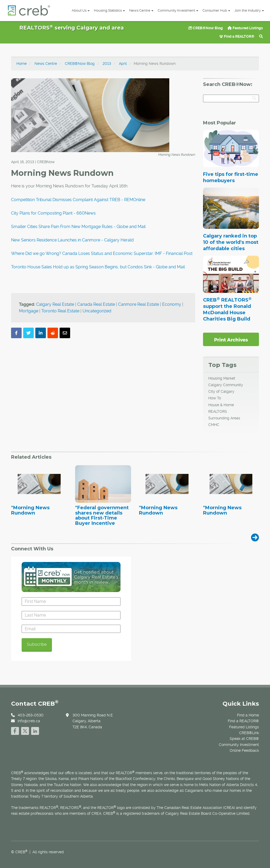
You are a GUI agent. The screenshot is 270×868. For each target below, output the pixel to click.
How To (215, 398)
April (123, 64)
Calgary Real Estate (55, 304)
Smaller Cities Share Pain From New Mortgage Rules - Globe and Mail (78, 227)
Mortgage (29, 311)
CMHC (214, 425)
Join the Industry (249, 10)
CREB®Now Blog (206, 28)
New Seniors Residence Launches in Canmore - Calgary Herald (72, 240)
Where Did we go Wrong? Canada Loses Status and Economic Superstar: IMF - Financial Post (102, 253)
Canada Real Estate (96, 304)
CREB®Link (249, 733)
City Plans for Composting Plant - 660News (53, 213)
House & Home (221, 405)
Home (21, 64)
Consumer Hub (216, 10)
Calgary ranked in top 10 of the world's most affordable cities (231, 242)
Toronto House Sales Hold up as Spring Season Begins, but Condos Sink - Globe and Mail (98, 267)
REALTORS (218, 411)
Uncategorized (97, 311)
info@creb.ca (29, 721)
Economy (172, 304)
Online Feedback (244, 750)
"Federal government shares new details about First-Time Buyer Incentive (102, 516)
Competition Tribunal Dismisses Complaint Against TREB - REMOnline (78, 200)
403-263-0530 (31, 715)
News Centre (141, 10)
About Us (81, 10)
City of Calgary (221, 391)
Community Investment (178, 10)
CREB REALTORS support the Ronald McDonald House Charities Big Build (227, 309)
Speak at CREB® (244, 739)
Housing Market (222, 378)
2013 (107, 64)
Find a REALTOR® (237, 36)
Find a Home (248, 715)
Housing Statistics (109, 10)
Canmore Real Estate (139, 304)
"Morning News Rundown (30, 511)
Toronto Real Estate (60, 311)
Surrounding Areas (224, 418)
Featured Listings (245, 28)
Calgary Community (226, 385)
